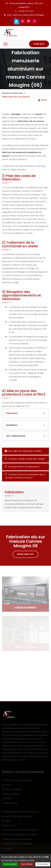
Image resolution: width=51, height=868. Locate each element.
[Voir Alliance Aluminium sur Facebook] (35, 21)
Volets (8, 785)
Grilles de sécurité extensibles (19, 844)
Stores (8, 821)
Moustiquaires (11, 803)
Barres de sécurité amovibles (18, 839)
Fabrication (12, 413)
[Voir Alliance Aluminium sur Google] (23, 21)
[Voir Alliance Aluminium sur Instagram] (29, 21)
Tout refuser (27, 864)
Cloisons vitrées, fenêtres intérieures (22, 830)
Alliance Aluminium (12, 93)
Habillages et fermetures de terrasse (22, 812)
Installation (12, 425)
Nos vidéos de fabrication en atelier (23, 451)
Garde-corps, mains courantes (19, 816)
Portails (8, 799)
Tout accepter (10, 864)
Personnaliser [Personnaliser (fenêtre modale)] (43, 864)
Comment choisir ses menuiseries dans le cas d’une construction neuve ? (25, 476)
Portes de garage (13, 790)
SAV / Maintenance (16, 436)
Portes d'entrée (12, 794)
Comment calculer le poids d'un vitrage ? (25, 459)
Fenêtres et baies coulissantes (19, 780)
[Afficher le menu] (6, 44)
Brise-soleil (10, 826)
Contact (39, 44)
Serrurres (9, 848)
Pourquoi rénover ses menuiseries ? (22, 467)
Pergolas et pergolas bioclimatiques (22, 835)
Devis (43, 100)
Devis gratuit (26, 554)
